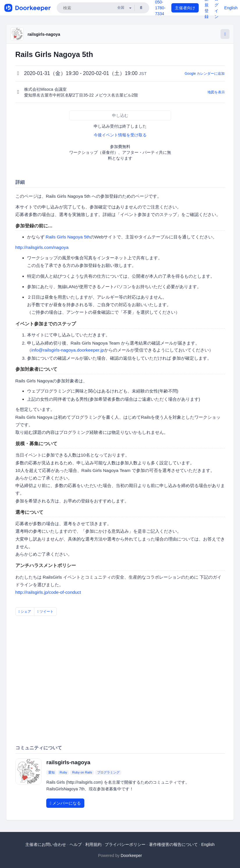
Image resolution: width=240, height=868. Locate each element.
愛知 (51, 772)
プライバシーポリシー (125, 844)
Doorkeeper (131, 855)
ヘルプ (76, 844)
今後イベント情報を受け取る (120, 135)
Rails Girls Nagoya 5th (68, 237)
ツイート (45, 612)
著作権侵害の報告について (173, 844)
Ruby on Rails (82, 772)
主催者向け (185, 8)
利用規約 (93, 844)
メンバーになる (65, 803)
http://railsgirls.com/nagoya (42, 247)
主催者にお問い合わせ (46, 844)
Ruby (63, 772)
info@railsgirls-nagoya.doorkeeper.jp (68, 350)
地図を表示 (216, 92)
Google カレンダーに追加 (205, 74)
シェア (25, 612)
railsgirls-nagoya (44, 34)
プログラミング (108, 772)
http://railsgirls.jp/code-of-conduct (48, 592)
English (231, 8)
